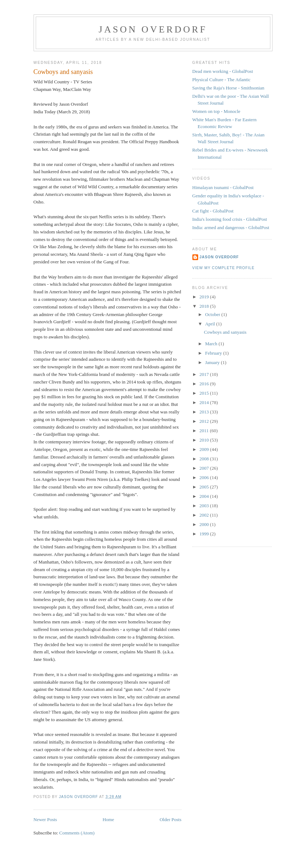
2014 (205, 402)
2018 (205, 306)
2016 (205, 384)
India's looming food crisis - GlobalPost (230, 219)
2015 (205, 393)
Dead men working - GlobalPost (223, 71)
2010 (205, 440)
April (211, 324)
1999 (205, 534)
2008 (205, 459)
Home (108, 819)
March (212, 344)
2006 (205, 477)
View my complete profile (224, 268)
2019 (205, 297)
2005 (205, 487)
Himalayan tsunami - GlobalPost (223, 187)
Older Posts (170, 819)
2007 (205, 468)
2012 (205, 421)
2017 (205, 374)
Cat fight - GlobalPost (213, 211)
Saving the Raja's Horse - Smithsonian (228, 88)
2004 (205, 496)
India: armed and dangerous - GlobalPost (231, 227)
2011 (205, 431)
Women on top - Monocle (216, 111)
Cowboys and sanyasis (63, 72)
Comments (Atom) (77, 833)
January (213, 362)
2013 (205, 412)
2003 (205, 506)
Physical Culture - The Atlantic (222, 80)
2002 (205, 515)
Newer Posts (45, 819)
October (213, 314)
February (214, 353)
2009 (205, 449)
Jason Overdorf (153, 29)
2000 (205, 524)
